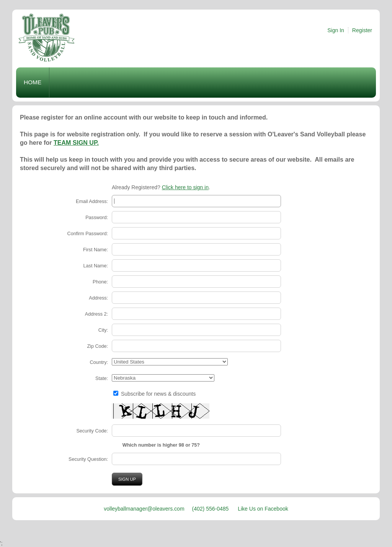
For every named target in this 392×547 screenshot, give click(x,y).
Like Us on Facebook (263, 509)
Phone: (100, 282)
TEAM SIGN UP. (76, 143)
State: (102, 378)
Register (362, 30)
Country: (99, 362)
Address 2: (96, 314)
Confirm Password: (88, 234)
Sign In (336, 30)
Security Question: (88, 459)
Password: (97, 218)
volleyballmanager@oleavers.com (144, 509)
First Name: (96, 250)
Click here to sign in (185, 187)
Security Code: (92, 431)
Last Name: (96, 266)
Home (33, 82)
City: (103, 330)
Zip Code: (97, 346)
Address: (98, 298)
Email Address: (92, 201)
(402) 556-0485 (211, 509)
